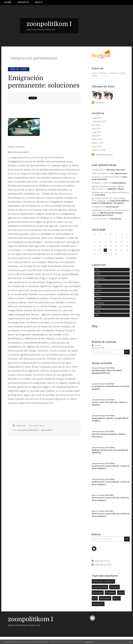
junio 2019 (96, 129)
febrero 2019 (97, 143)
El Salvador (110, 593)
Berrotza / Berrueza (116, 170)
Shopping (100, 303)
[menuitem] (9, 2)
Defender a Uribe (100, 183)
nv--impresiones (119, 173)
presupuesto (98, 604)
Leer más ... (105, 75)
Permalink (19, 426)
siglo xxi (117, 598)
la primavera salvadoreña (103, 581)
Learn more (89, 642)
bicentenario (105, 598)
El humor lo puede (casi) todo (105, 177)
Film (97, 282)
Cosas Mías (100, 195)
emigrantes (100, 278)
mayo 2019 (97, 132)
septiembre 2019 (99, 121)
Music (98, 294)
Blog (42, 426)
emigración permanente (28, 430)
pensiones (115, 587)
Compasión (97, 207)
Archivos (23, 2)
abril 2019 (96, 136)
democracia (98, 593)
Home (8, 2)
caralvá (121, 593)
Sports (98, 307)
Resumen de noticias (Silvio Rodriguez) (110, 192)
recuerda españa (100, 587)
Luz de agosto (112, 207)
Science (99, 299)
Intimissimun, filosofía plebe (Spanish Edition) (107, 372)
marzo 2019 (97, 139)
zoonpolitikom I (49, 24)
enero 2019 (97, 146)
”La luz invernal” (100, 219)
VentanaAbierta (119, 183)
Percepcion (116, 219)
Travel (98, 311)
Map (95, 326)
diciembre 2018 (98, 150)
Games (99, 286)
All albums (100, 102)
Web (97, 315)
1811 (95, 598)
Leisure (99, 290)
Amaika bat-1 (98, 170)
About (39, 2)
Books (98, 274)
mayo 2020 (97, 118)
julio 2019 (96, 125)
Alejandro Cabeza (116, 189)
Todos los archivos (104, 154)
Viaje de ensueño (100, 173)
